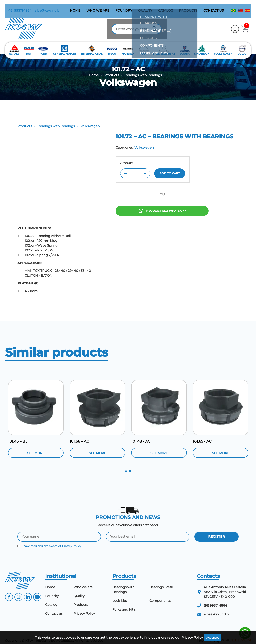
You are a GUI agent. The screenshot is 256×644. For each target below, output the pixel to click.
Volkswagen (128, 77)
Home (75, 7)
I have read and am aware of (49, 541)
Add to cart (170, 187)
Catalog (166, 7)
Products (188, 7)
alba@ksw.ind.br (44, 7)
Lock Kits (120, 595)
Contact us (214, 7)
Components (160, 595)
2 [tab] (130, 465)
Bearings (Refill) (162, 582)
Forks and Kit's (124, 604)
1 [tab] (126, 465)
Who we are (98, 7)
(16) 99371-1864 (17, 7)
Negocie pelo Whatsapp (162, 229)
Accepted (213, 638)
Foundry (124, 7)
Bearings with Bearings (143, 70)
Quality (145, 7)
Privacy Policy (72, 541)
